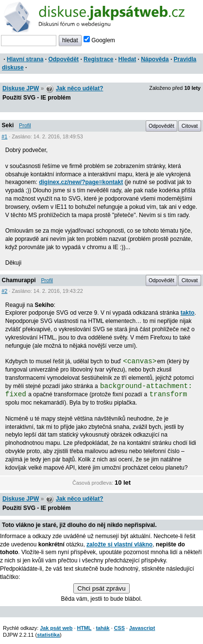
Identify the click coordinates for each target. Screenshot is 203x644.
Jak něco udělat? (79, 88)
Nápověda (155, 59)
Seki (8, 125)
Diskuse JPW (21, 88)
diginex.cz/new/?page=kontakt (81, 182)
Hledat (127, 59)
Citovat (190, 126)
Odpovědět (63, 59)
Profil (25, 125)
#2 (4, 291)
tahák (102, 628)
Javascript (142, 628)
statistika (48, 635)
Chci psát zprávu (101, 588)
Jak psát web (56, 628)
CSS (119, 628)
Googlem (99, 40)
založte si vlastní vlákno (119, 544)
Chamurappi (19, 280)
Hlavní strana (25, 59)
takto (188, 313)
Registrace (98, 59)
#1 (4, 136)
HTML (84, 628)
